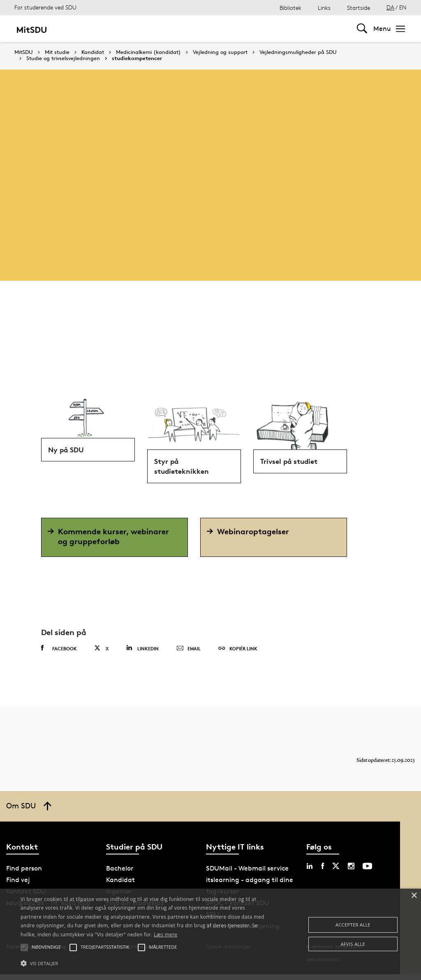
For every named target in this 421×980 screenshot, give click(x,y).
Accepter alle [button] (353, 925)
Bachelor (120, 874)
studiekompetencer (137, 58)
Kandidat (93, 52)
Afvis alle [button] (353, 944)
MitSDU (24, 52)
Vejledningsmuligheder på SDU (298, 52)
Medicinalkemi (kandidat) (148, 52)
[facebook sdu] (323, 872)
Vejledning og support (220, 52)
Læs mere (165, 935)
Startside (359, 8)
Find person (24, 874)
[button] (144, 964)
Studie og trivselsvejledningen (63, 58)
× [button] (414, 896)
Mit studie (57, 52)
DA (390, 7)
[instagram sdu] (351, 872)
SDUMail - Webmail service (247, 874)
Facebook (59, 654)
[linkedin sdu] (310, 872)
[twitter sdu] (336, 872)
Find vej (18, 886)
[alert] (210, 934)
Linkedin (142, 654)
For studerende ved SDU (45, 7)
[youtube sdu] (367, 872)
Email (189, 654)
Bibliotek (290, 8)
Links (324, 8)
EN (403, 7)
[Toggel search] (362, 29)
